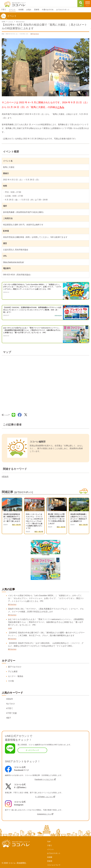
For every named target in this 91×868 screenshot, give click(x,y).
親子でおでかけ (15, 667)
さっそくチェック (32, 750)
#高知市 (5, 477)
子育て (50, 845)
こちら (61, 107)
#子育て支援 (11, 713)
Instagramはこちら (44, 814)
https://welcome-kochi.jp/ (13, 262)
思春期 (50, 861)
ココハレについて (54, 865)
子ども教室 (13, 672)
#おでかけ (10, 704)
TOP (49, 842)
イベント (50, 849)
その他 (11, 681)
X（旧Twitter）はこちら (44, 797)
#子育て (10, 708)
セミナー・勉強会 (16, 676)
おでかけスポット (54, 853)
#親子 (9, 718)
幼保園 (50, 857)
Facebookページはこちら (44, 779)
